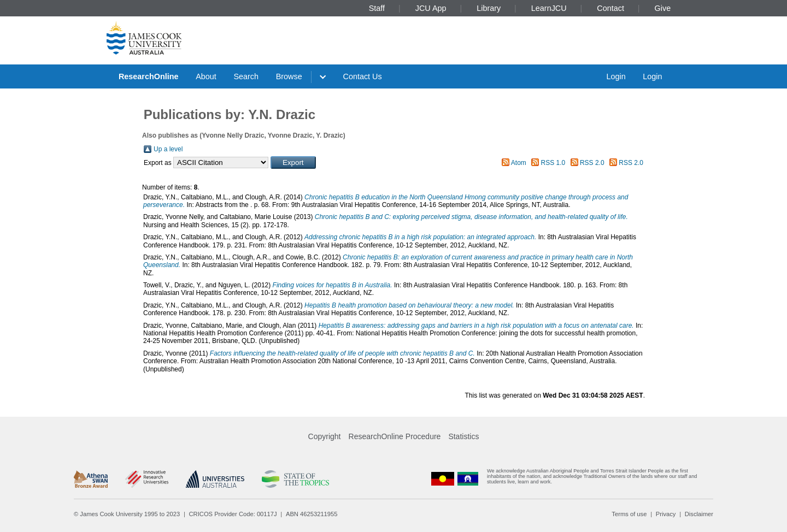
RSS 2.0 (592, 163)
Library (489, 8)
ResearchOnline (149, 76)
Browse (289, 76)
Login (616, 76)
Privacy (666, 514)
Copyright (325, 436)
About (206, 76)
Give (663, 8)
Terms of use (629, 514)
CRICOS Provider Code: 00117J (233, 514)
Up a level (168, 149)
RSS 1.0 (553, 163)
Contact (610, 8)
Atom (519, 163)
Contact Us (363, 76)
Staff (377, 8)
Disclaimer (699, 514)
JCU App (431, 8)
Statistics (463, 436)
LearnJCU (549, 8)
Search (246, 76)
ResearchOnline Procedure (395, 436)
